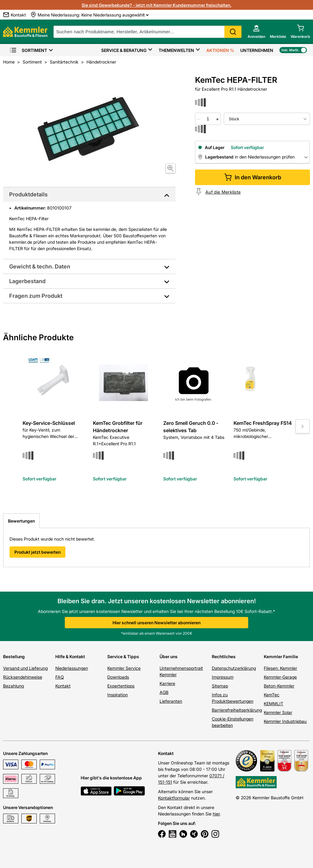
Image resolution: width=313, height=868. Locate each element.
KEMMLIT (274, 704)
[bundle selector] (267, 119)
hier (216, 814)
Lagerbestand (27, 281)
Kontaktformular (174, 798)
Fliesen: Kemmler (280, 668)
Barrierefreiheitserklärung (237, 710)
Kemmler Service (124, 668)
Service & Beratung (124, 50)
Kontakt (63, 686)
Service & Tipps (123, 656)
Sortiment (28, 50)
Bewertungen (21, 521)
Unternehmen (257, 50)
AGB (164, 692)
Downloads (118, 677)
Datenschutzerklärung (234, 668)
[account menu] (256, 32)
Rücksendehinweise (23, 677)
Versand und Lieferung (25, 668)
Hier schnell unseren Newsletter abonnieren (156, 623)
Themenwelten (176, 50)
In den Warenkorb (253, 177)
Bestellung (14, 656)
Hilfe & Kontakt (70, 656)
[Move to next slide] (303, 426)
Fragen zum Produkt (36, 296)
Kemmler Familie (281, 656)
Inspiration (118, 695)
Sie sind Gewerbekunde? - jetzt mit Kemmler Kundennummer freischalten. (156, 5)
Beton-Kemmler (279, 686)
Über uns (169, 656)
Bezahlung (13, 686)
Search (233, 32)
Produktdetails (28, 194)
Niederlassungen (72, 668)
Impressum (223, 677)
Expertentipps (121, 686)
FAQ (60, 677)
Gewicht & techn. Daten (40, 266)
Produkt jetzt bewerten (37, 552)
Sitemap (220, 686)
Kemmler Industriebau (285, 721)
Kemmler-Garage (280, 677)
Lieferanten (171, 701)
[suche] (147, 32)
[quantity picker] (208, 119)
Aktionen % (220, 50)
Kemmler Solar (278, 712)
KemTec (272, 695)
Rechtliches (224, 656)
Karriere (167, 683)
